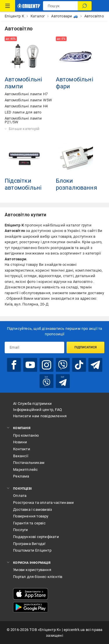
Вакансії (21, 456)
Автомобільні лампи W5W (28, 100)
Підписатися (86, 347)
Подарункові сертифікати (36, 537)
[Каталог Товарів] (8, 6)
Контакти (22, 449)
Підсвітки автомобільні (23, 184)
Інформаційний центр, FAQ (37, 410)
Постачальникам (29, 463)
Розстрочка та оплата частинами (43, 503)
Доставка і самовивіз (33, 509)
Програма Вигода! (29, 544)
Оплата (20, 496)
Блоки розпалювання (76, 184)
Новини (20, 442)
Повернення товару (31, 516)
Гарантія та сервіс (29, 523)
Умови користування (32, 570)
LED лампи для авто (23, 112)
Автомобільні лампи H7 (26, 94)
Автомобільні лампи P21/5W (23, 120)
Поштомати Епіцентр (32, 550)
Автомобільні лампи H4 (26, 106)
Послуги (20, 530)
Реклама (21, 476)
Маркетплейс (25, 470)
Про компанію (26, 435)
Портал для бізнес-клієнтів (38, 577)
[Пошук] (85, 6)
